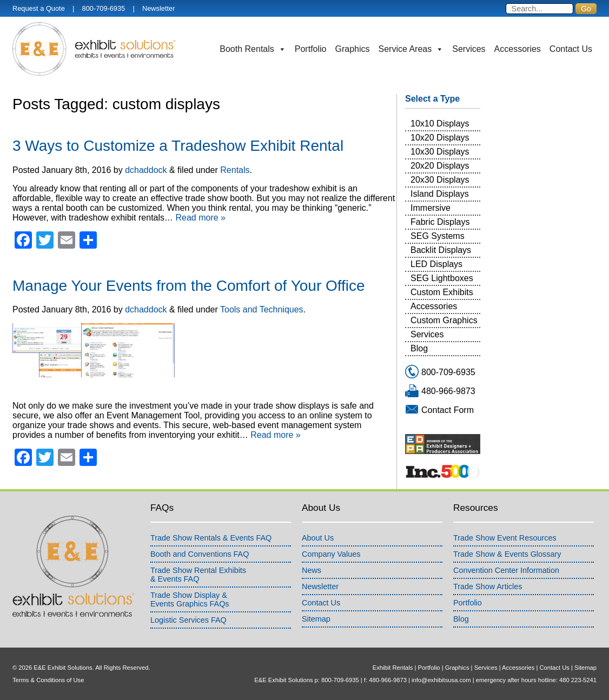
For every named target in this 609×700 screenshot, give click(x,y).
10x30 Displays (440, 152)
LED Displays (436, 264)
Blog (419, 348)
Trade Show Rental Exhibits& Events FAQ (198, 575)
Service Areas (411, 49)
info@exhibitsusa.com (441, 680)
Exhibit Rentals (393, 668)
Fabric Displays (440, 222)
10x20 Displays (440, 138)
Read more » (200, 218)
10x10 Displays (440, 124)
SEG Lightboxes (442, 278)
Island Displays (440, 194)
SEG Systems (438, 236)
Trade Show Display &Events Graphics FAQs (190, 599)
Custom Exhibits (442, 292)
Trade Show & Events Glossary (507, 554)
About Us (318, 538)
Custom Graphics (444, 320)
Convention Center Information (506, 570)
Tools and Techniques (262, 309)
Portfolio (311, 49)
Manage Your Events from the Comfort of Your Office (189, 286)
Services (469, 49)
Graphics (353, 49)
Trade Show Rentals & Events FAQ (211, 538)
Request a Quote (39, 8)
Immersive (431, 208)
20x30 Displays (440, 180)
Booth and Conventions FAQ (200, 554)
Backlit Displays (441, 250)
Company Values (331, 554)
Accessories (518, 49)
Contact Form (448, 410)
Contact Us (571, 49)
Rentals (235, 170)
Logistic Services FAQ (188, 620)
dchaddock (146, 170)
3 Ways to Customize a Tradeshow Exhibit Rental (178, 146)
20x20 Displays (440, 166)
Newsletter (158, 8)
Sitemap (316, 619)
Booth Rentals (253, 49)
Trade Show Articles (488, 586)
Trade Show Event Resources (505, 538)
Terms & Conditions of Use (48, 680)
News (312, 570)
